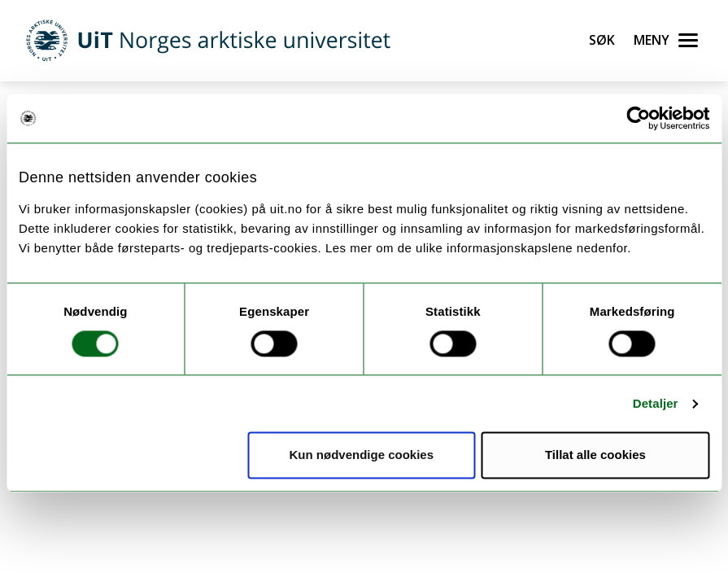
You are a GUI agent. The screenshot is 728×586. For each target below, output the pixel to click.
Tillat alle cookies (595, 455)
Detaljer (656, 403)
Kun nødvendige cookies (362, 455)
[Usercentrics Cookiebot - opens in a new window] (638, 118)
